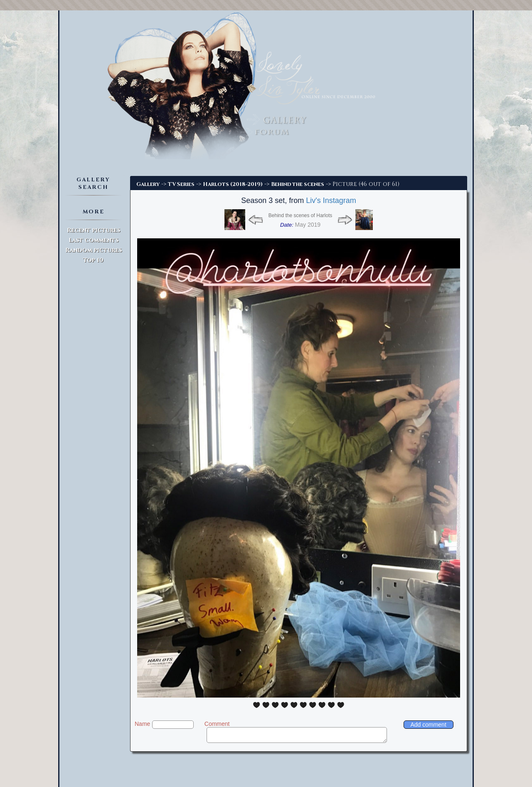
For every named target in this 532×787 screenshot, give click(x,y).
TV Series (181, 184)
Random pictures (94, 250)
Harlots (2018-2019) (233, 184)
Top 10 (93, 260)
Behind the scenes (298, 184)
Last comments (94, 240)
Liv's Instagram (331, 200)
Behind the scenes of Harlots (300, 215)
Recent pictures (94, 230)
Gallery (148, 184)
